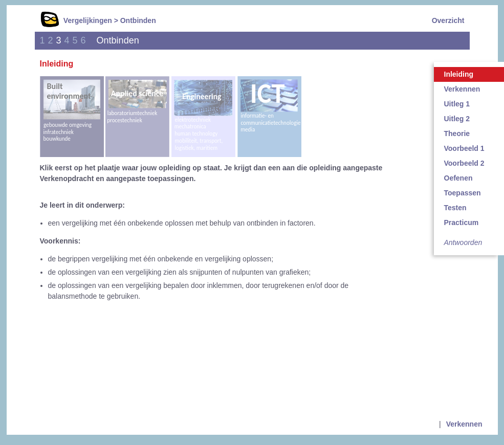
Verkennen (464, 424)
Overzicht (448, 20)
